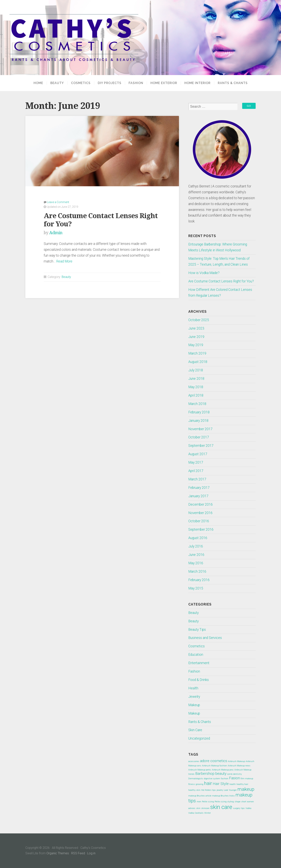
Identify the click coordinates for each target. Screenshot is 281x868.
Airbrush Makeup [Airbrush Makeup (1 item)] (236, 761)
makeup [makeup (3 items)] (246, 789)
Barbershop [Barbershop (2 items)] (205, 773)
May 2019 (196, 345)
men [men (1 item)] (199, 802)
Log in (91, 853)
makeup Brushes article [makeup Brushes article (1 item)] (200, 796)
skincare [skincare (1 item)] (205, 808)
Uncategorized (199, 738)
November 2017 (200, 429)
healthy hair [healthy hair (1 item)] (242, 784)
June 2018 (196, 379)
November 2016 (200, 513)
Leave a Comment (58, 202)
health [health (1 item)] (233, 784)
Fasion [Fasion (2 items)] (234, 778)
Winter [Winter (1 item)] (208, 813)
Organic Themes (58, 853)
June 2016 (196, 555)
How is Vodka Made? (204, 273)
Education (196, 655)
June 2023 (196, 328)
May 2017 (196, 462)
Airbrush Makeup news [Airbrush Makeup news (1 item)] (239, 766)
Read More (64, 261)
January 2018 (198, 421)
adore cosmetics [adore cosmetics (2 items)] (214, 761)
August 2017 (198, 454)
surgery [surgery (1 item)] (237, 808)
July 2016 (196, 546)
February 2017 (199, 488)
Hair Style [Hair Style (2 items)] (221, 784)
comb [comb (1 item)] (230, 774)
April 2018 (196, 395)
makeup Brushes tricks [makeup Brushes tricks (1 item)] (223, 796)
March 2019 (197, 353)
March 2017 (197, 479)
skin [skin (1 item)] (198, 808)
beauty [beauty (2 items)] (221, 773)
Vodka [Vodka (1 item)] (248, 808)
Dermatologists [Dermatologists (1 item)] (196, 779)
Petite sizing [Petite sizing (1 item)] (208, 802)
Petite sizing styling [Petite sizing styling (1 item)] (224, 802)
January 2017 (198, 496)
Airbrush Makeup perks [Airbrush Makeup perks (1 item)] (200, 770)
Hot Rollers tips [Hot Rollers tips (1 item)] (209, 790)
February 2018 (199, 412)
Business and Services (205, 638)
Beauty (57, 83)
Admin (56, 233)
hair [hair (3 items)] (208, 783)
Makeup (194, 705)
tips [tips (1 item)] (243, 808)
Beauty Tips (197, 630)
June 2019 (196, 337)
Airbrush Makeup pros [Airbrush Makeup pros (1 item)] (223, 770)
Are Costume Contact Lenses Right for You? (221, 281)
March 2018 (197, 404)
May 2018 (196, 387)
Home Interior (197, 83)
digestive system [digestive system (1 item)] (212, 779)
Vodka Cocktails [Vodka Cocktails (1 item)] (196, 813)
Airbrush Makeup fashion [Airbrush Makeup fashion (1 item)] (214, 766)
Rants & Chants (233, 83)
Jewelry (194, 697)
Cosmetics (81, 83)
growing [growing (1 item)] (200, 784)
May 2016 (196, 563)
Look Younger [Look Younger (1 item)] (230, 790)
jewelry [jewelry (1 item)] (220, 790)
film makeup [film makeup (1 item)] (247, 779)
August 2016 (198, 538)
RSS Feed (78, 853)
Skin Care (195, 730)
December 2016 (201, 504)
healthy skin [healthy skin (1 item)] (194, 790)
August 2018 (198, 362)
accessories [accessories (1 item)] (194, 761)
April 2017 (196, 471)
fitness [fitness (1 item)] (192, 784)
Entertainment (199, 663)
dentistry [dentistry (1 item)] (237, 774)
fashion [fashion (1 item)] (225, 779)
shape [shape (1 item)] (237, 802)
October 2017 (199, 437)
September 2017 (201, 446)
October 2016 (199, 521)
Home (38, 83)
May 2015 (196, 588)
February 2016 (199, 580)
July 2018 (196, 370)
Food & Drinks (199, 680)
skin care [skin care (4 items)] (221, 807)
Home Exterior (164, 83)
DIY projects (110, 83)
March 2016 (197, 572)
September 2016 (201, 529)
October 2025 (199, 320)
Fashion (136, 83)
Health (193, 688)
